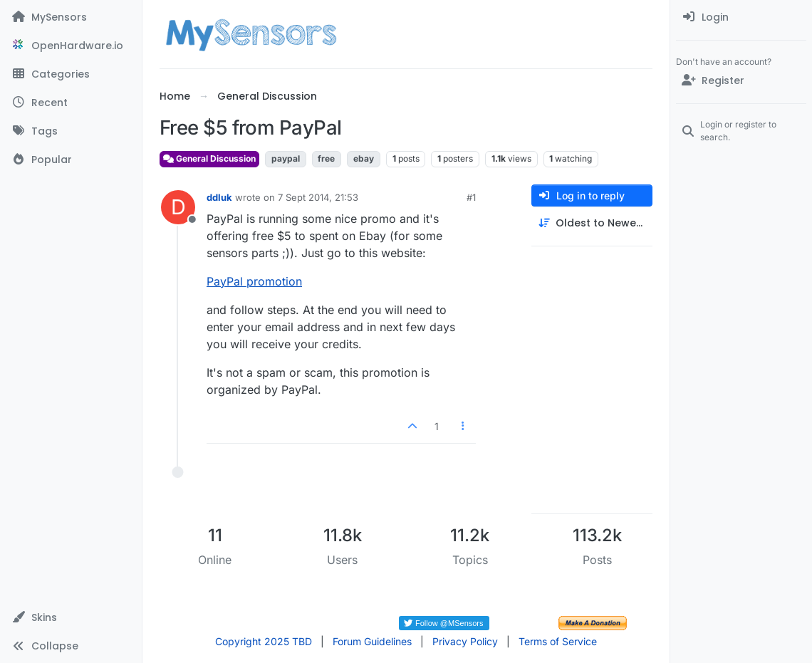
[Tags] (71, 131)
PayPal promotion (254, 281)
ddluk (219, 197)
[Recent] (71, 103)
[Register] (741, 80)
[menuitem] (741, 17)
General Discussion (209, 158)
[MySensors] (71, 17)
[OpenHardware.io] (71, 46)
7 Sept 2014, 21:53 (318, 197)
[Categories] (71, 74)
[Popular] (71, 160)
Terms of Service (558, 641)
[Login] (741, 17)
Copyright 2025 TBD (264, 641)
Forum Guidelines (372, 641)
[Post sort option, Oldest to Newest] (592, 223)
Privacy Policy (465, 641)
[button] (71, 617)
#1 (471, 197)
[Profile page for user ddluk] (178, 207)
